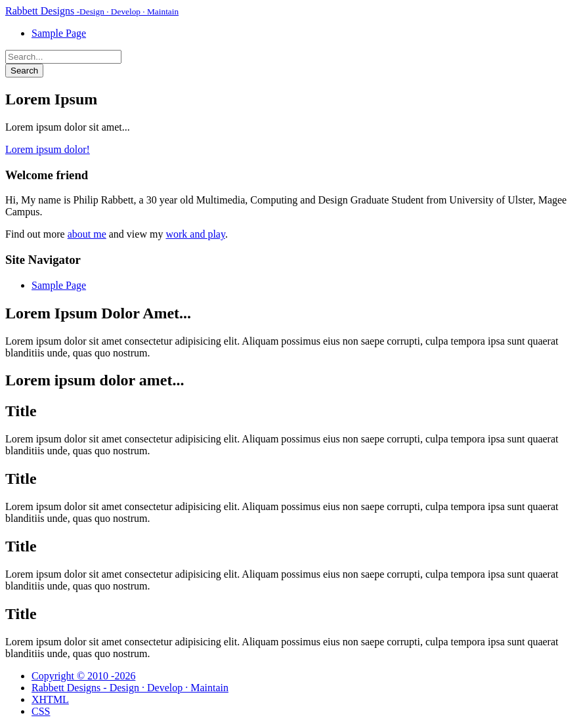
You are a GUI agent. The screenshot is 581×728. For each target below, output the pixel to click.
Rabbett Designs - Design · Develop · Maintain (130, 688)
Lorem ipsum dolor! (48, 149)
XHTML (50, 699)
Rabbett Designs (92, 11)
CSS (41, 711)
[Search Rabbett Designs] (63, 57)
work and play (195, 234)
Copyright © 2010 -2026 (83, 676)
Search (24, 71)
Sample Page (59, 33)
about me (87, 234)
